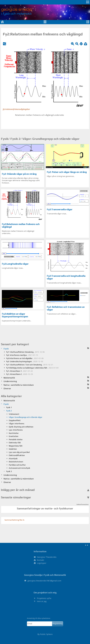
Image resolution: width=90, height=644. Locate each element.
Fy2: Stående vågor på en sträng (19, 174)
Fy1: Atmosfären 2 (19, 374)
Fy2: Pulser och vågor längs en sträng (67, 172)
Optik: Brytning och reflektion (21, 427)
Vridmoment (14, 414)
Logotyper (42, 563)
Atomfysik (13, 459)
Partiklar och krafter (17, 465)
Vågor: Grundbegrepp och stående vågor (25, 417)
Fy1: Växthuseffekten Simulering (25, 352)
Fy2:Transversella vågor (60, 209)
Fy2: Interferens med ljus (22, 355)
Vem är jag (42, 601)
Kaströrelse (14, 433)
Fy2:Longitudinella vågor (15, 264)
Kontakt (41, 560)
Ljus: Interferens (16, 430)
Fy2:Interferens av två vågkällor (25, 358)
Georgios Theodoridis (47, 557)
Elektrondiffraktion (17, 455)
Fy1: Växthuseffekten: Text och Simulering (30, 365)
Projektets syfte (44, 598)
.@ (44, 581)
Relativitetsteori (16, 462)
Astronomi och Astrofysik (19, 468)
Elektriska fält (15, 443)
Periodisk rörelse (16, 439)
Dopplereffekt (15, 420)
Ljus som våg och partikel (19, 452)
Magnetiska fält (16, 446)
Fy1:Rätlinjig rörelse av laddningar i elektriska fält (32, 368)
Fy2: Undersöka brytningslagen (25, 361)
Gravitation (14, 436)
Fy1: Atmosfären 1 (19, 371)
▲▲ (87, 545)
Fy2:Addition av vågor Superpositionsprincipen (15, 315)
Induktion (13, 449)
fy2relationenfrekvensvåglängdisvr (16, 109)
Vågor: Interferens (16, 424)
